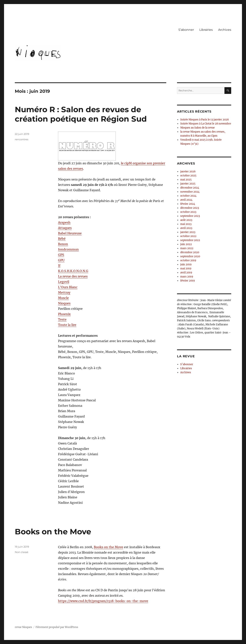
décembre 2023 (190, 208)
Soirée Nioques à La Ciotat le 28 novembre (206, 124)
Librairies (206, 30)
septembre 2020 (190, 256)
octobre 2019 (188, 260)
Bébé (62, 239)
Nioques (64, 303)
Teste (62, 319)
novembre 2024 (190, 192)
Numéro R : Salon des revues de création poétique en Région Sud (81, 114)
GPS (61, 255)
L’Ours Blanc (68, 287)
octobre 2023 (188, 212)
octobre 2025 (188, 176)
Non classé (22, 552)
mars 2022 (187, 248)
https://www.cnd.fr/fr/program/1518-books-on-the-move (103, 601)
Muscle (63, 298)
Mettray (64, 292)
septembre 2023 (190, 216)
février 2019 (188, 281)
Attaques (65, 228)
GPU (61, 260)
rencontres (22, 139)
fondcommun (68, 249)
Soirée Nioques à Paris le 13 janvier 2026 (205, 120)
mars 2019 (187, 277)
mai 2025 (186, 180)
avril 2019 (186, 273)
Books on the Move (53, 532)
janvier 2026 (188, 172)
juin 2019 (186, 264)
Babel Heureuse (70, 233)
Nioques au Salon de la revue (197, 128)
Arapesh (64, 222)
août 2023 (186, 220)
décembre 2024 (190, 188)
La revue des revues (73, 276)
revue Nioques (23, 627)
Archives (225, 30)
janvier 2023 (188, 232)
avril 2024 (186, 200)
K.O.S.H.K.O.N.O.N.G (73, 271)
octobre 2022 (188, 236)
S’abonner (186, 30)
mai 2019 (186, 269)
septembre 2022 (190, 240)
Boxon (63, 244)
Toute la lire (67, 325)
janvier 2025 (188, 184)
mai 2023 (186, 224)
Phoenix (64, 314)
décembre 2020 (190, 252)
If (59, 266)
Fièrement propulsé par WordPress (57, 627)
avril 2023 (186, 228)
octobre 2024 (188, 196)
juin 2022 (186, 244)
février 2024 (188, 204)
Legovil (64, 282)
